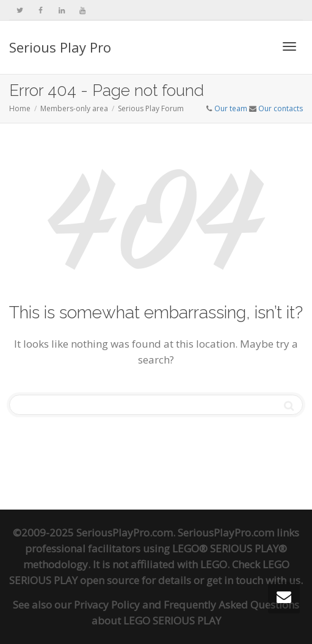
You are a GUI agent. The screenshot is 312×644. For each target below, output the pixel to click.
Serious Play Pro (60, 47)
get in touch (235, 580)
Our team (231, 108)
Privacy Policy (107, 605)
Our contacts (281, 108)
